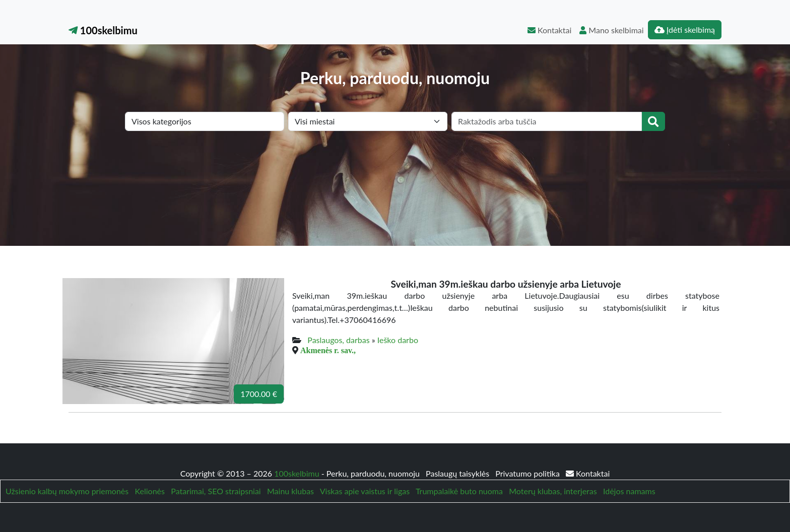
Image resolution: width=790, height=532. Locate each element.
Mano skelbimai (611, 30)
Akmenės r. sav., (328, 350)
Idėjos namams (629, 491)
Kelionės (150, 491)
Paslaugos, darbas (338, 340)
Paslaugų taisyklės (458, 473)
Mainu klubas (290, 491)
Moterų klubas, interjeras (553, 491)
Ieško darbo (398, 340)
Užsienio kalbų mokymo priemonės (67, 491)
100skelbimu (103, 30)
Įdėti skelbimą (685, 29)
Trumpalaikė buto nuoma (459, 491)
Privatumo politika (529, 473)
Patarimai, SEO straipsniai (216, 491)
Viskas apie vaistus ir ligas (365, 491)
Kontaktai (549, 30)
